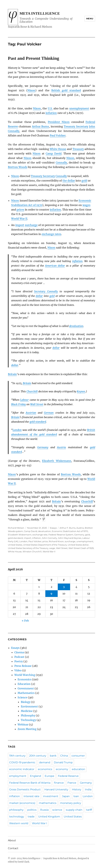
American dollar (55, 266)
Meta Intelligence (40, 13)
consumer (78, 756)
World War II (19, 219)
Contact (13, 848)
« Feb (25, 621)
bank (53, 756)
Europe (49, 776)
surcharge (31, 225)
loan (76, 796)
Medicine (27, 711)
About (12, 840)
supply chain (74, 810)
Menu (90, 19)
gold (84, 181)
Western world (19, 823)
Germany (43, 447)
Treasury (78, 149)
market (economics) (22, 803)
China (64, 756)
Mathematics (26, 693)
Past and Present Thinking (33, 58)
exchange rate (40, 535)
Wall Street (37, 404)
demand (45, 762)
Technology (28, 720)
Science (22, 697)
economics (45, 769)
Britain (12, 374)
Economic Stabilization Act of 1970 (70, 531)
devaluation (76, 326)
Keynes (81, 391)
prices (20, 210)
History (77, 789)
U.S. (50, 108)
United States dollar (78, 545)
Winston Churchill (32, 551)
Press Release (23, 666)
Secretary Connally (46, 291)
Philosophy (28, 715)
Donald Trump (63, 762)
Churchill (32, 391)
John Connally (49, 538)
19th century (17, 756)
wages (86, 205)
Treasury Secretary (76, 126)
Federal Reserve (68, 776)
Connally (61, 163)
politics (32, 810)
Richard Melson (16, 528)
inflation (51, 113)
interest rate (31, 796)
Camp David (54, 153)
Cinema (19, 652)
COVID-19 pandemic (22, 762)
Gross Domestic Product (25, 789)
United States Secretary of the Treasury (28, 548)
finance (59, 783)
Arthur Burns (40, 126)
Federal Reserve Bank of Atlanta (30, 783)
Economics (25, 679)
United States (15, 545)
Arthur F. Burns (67, 528)
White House (58, 149)
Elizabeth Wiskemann (57, 461)
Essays (53, 528)
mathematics (48, 803)
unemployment (79, 108)
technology (17, 817)
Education (24, 684)
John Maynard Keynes (70, 538)
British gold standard (66, 90)
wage (52, 548)
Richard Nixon (56, 541)
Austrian (31, 413)
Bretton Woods (18, 167)
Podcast (19, 657)
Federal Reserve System (61, 535)
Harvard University (56, 789)
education (78, 769)
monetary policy (71, 803)
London (17, 430)
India (88, 789)
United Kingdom (49, 817)
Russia (44, 810)
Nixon (31, 90)
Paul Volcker (58, 135)
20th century (38, 756)
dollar (39, 296)
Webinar (23, 724)
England (36, 776)
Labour (24, 400)
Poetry (19, 661)
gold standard (38, 422)
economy (62, 769)
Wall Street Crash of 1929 (81, 548)
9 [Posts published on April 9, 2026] (51, 594)
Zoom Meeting (27, 729)
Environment (29, 706)
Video (18, 670)
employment (18, 776)
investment (51, 796)
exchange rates (51, 234)
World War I (39, 823)
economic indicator (22, 769)
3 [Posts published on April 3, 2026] (64, 587)
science (57, 810)
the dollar (69, 181)
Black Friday (18, 404)
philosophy (16, 810)
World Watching (25, 675)
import (20, 225)
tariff (89, 810)
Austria (61, 447)
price (45, 541)
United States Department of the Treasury (45, 545)
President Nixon (59, 122)
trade (31, 817)
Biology (26, 702)
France (72, 783)
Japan (66, 796)
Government (26, 688)
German (49, 413)
